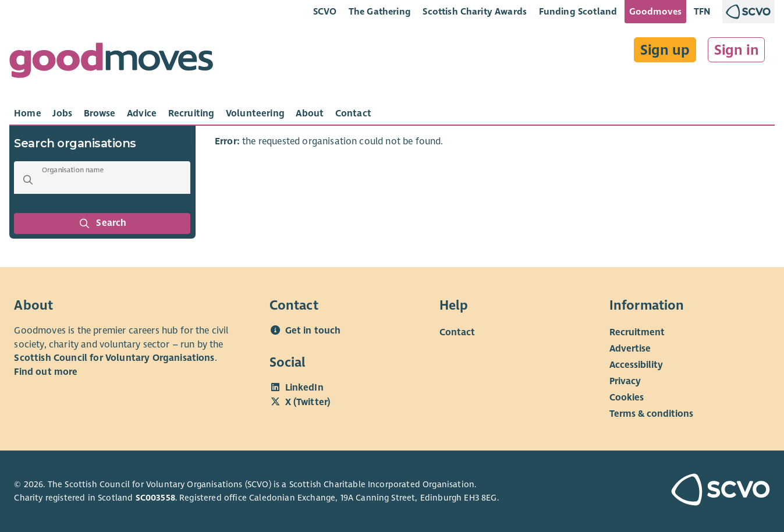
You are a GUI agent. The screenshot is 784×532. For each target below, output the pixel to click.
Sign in (737, 50)
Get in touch (313, 331)
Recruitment (637, 332)
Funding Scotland (578, 11)
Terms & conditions (651, 414)
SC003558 (155, 498)
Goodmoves (655, 11)
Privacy (625, 381)
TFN (702, 11)
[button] (28, 180)
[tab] (28, 114)
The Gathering (380, 11)
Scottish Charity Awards (475, 11)
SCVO (325, 11)
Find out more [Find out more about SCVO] (46, 372)
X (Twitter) (308, 402)
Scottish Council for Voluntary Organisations (114, 358)
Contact (457, 332)
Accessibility (636, 365)
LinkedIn (304, 388)
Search (102, 224)
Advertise (630, 349)
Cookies (627, 398)
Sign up (665, 50)
